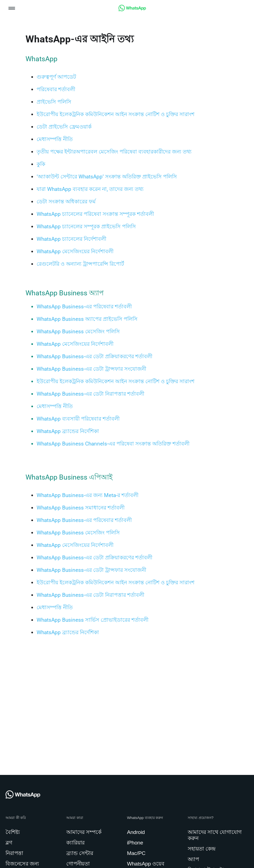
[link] (132, 10)
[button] (12, 9)
